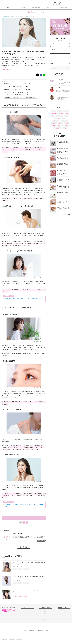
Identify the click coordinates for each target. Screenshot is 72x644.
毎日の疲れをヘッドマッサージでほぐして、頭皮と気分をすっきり (20, 98)
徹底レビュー (57, 118)
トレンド (66, 116)
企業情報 (26, 631)
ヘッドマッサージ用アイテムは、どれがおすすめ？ (16, 92)
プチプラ (54, 123)
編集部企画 (66, 111)
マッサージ (9, 69)
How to (4, 69)
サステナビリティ (21, 640)
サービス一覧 (4, 640)
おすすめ (20, 569)
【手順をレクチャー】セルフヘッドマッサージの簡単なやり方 (19, 89)
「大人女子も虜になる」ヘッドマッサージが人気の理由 (17, 84)
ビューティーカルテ (25, 616)
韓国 (53, 116)
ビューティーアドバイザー (27, 618)
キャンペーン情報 (36, 8)
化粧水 (66, 123)
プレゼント (26, 596)
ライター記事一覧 (41, 541)
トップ (9, 8)
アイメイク (53, 49)
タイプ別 (64, 128)
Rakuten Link (60, 618)
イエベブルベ (64, 121)
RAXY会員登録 (61, 610)
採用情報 (46, 631)
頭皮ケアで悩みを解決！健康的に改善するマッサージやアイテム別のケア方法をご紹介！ (24, 299)
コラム (52, 61)
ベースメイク (53, 46)
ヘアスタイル (26, 569)
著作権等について (40, 631)
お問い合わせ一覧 (12, 640)
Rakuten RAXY (8, 3)
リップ (64, 118)
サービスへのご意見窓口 (44, 616)
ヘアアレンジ (26, 583)
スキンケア (53, 43)
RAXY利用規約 (42, 618)
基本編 (67, 113)
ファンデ (60, 126)
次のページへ (24, 518)
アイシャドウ (59, 116)
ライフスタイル (57, 128)
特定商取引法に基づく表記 (45, 620)
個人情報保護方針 (32, 631)
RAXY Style (22, 8)
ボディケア (53, 52)
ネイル (52, 58)
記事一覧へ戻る (24, 547)
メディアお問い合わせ (44, 612)
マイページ (23, 614)
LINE (59, 616)
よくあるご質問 (63, 8)
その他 (52, 63)
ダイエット (66, 126)
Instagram (60, 614)
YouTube (59, 620)
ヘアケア (7, 67)
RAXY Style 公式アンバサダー (57, 113)
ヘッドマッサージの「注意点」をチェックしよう (16, 95)
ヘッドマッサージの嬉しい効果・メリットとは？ (16, 87)
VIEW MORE (67, 103)
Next (43, 525)
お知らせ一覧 (42, 610)
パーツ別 (60, 123)
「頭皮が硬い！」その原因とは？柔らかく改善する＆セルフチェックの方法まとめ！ (24, 505)
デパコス (53, 126)
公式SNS (49, 8)
